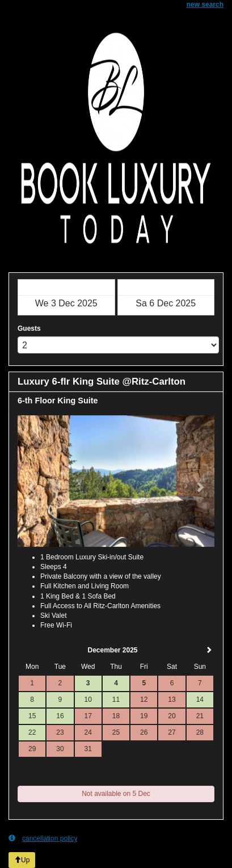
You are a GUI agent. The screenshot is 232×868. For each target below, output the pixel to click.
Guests (29, 328)
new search (205, 5)
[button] (32, 481)
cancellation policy (43, 838)
